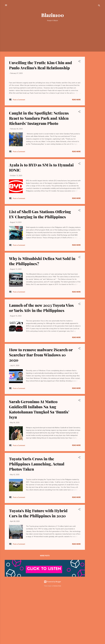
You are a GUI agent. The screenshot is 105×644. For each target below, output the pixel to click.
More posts (45, 608)
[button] (79, 62)
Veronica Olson (57, 638)
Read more (76, 152)
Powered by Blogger (52, 634)
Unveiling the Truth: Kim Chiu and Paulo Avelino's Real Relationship (41, 65)
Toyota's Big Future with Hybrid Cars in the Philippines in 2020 (38, 566)
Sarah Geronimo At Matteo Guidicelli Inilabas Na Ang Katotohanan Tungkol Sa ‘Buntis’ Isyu (39, 462)
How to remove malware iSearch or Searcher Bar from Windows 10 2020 (41, 407)
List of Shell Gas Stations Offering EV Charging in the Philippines (40, 267)
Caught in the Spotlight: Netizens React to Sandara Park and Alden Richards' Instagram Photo (39, 171)
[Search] (99, 6)
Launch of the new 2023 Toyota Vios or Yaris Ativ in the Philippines (41, 360)
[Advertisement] (94, 57)
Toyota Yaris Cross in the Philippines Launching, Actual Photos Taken (37, 516)
